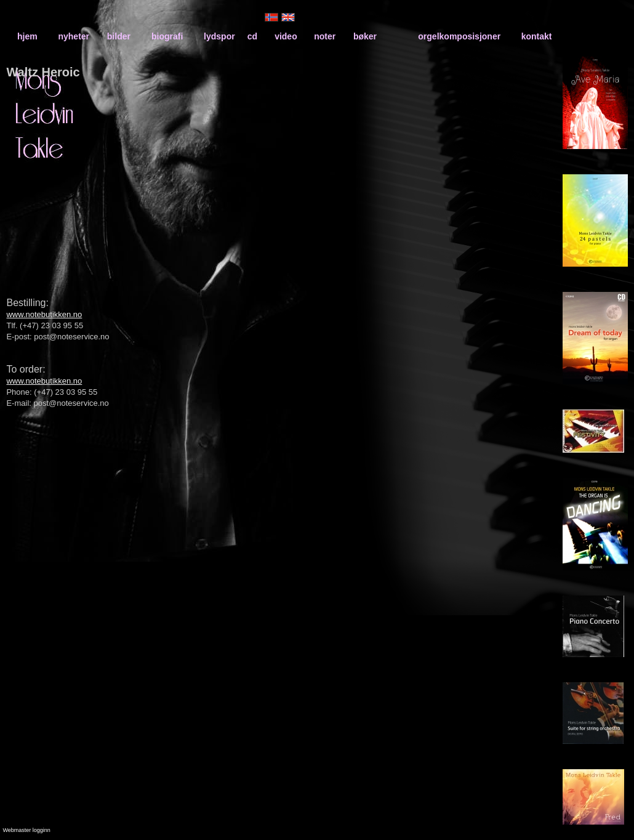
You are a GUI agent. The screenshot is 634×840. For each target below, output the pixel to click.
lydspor (219, 36)
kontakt (537, 36)
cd (252, 36)
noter (325, 36)
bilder (119, 36)
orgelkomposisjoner (459, 36)
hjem (27, 36)
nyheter (74, 36)
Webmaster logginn (26, 830)
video (286, 36)
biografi (167, 36)
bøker (365, 36)
